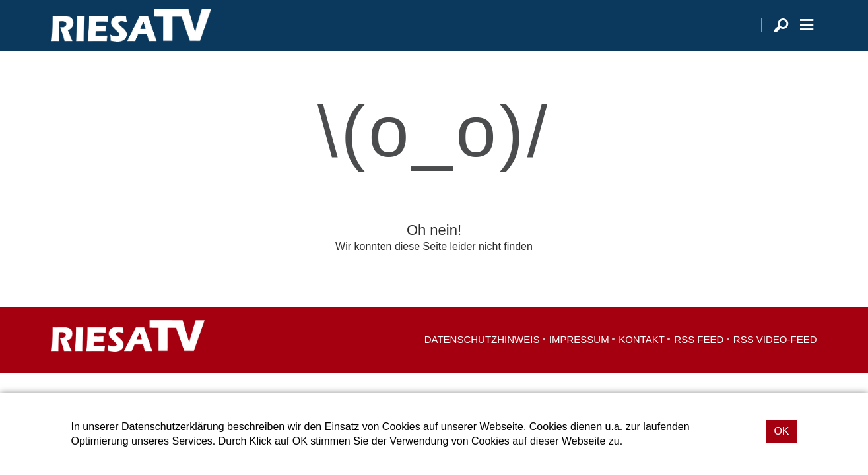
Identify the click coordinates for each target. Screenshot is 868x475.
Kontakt (642, 357)
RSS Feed (699, 357)
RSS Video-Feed (775, 357)
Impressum (579, 357)
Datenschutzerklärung (173, 427)
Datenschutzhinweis (482, 357)
